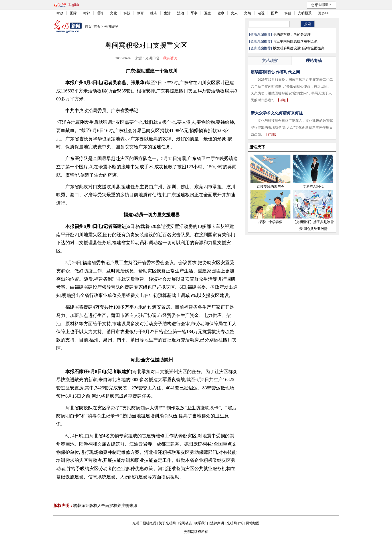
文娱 (248, 13)
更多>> (324, 13)
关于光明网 (167, 523)
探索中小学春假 (270, 222)
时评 (87, 13)
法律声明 (217, 523)
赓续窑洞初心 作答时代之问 (275, 72)
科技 (127, 13)
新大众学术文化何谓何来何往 (277, 113)
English (74, 5)
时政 (60, 13)
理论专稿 (314, 61)
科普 (288, 13)
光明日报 (111, 27)
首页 (88, 27)
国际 (73, 13)
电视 (261, 13)
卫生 (207, 13)
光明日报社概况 (144, 523)
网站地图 (253, 523)
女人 (234, 13)
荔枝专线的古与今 (270, 187)
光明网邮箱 (235, 523)
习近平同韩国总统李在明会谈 (295, 41)
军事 (194, 13)
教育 (140, 13)
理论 (100, 13)
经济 (154, 13)
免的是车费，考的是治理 (292, 35)
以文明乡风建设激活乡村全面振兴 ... (300, 48)
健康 (221, 13)
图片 (274, 13)
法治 (181, 13)
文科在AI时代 (313, 187)
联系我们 (201, 523)
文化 (114, 13)
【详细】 (283, 100)
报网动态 (185, 523)
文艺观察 (270, 61)
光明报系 (305, 13)
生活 (167, 13)
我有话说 (170, 58)
